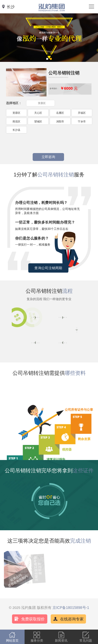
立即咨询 (48, 157)
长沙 (11, 7)
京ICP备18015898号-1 (71, 608)
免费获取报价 (33, 619)
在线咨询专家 (72, 619)
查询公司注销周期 (48, 268)
